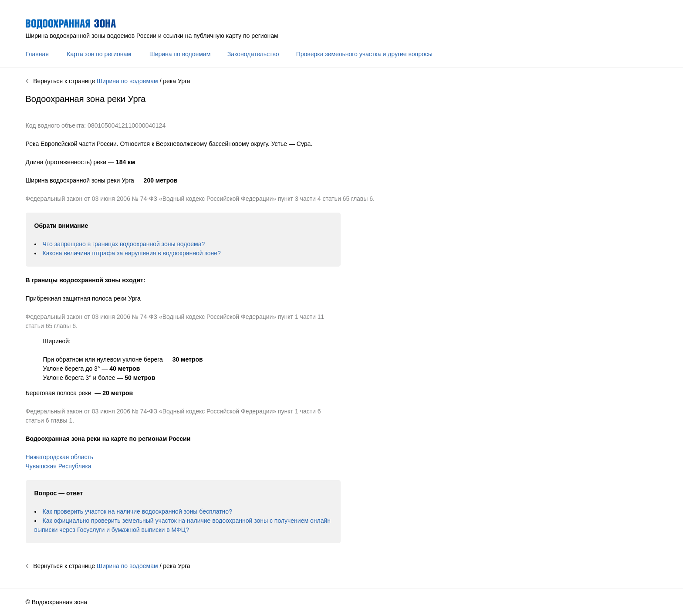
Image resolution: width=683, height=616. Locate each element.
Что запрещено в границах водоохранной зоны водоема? (124, 244)
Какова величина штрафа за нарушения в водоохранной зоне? (132, 253)
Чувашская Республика (59, 466)
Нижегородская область (60, 457)
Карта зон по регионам (99, 54)
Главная (37, 54)
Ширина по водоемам (180, 54)
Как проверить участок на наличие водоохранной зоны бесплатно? (137, 511)
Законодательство (253, 54)
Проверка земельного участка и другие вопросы (364, 54)
